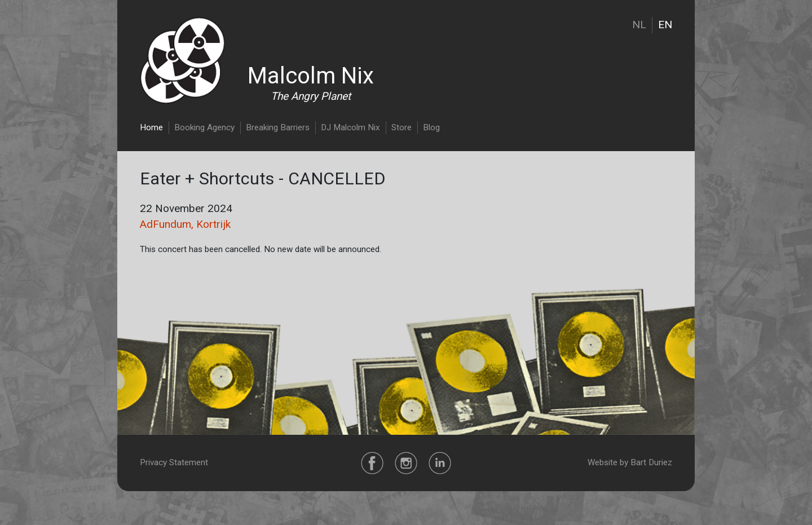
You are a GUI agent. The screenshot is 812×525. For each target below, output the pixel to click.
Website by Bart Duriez (630, 462)
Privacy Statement (174, 462)
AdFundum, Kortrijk (185, 224)
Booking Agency (204, 127)
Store (401, 127)
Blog (431, 127)
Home (151, 127)
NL (639, 25)
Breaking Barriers (278, 127)
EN (665, 25)
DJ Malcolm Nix (350, 127)
